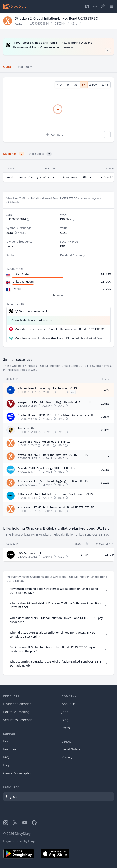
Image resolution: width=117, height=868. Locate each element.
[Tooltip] (22, 304)
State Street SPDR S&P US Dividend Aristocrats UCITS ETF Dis (56, 415)
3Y (76, 85)
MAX (93, 85)
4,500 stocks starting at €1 (32, 311)
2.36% (105, 430)
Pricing (8, 741)
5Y (84, 85)
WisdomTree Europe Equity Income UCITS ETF (50, 388)
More (58, 295)
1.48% (84, 555)
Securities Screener (17, 720)
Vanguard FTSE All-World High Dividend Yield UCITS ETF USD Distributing (56, 402)
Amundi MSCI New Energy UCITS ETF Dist (47, 468)
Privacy (67, 757)
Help (7, 765)
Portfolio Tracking (16, 712)
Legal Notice (71, 749)
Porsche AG (26, 428)
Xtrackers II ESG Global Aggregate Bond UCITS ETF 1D (56, 481)
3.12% (105, 483)
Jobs (65, 712)
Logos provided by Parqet (20, 841)
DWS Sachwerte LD (30, 553)
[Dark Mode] (95, 6)
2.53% (105, 404)
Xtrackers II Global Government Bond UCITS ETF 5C (56, 507)
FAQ (6, 757)
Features (10, 749)
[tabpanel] (58, 110)
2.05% (105, 417)
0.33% (105, 470)
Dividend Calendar (17, 704)
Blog (65, 720)
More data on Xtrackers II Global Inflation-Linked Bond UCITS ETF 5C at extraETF (61, 329)
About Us (69, 704)
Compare (54, 135)
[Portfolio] (103, 6)
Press (66, 728)
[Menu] (111, 6)
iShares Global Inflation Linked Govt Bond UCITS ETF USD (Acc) (56, 494)
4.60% (105, 390)
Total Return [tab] (25, 67)
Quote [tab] (7, 67)
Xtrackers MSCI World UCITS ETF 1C (44, 441)
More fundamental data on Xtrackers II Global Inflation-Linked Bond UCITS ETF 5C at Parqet (61, 338)
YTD (59, 85)
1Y (68, 85)
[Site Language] (87, 6)
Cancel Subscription (18, 773)
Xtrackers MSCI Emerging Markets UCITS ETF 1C (53, 454)
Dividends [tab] (14, 154)
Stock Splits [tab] (40, 154)
